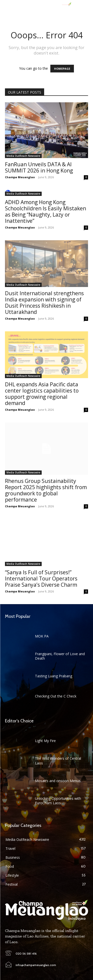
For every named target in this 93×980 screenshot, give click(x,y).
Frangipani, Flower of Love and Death (60, 656)
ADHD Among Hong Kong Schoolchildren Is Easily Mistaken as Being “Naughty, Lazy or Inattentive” (46, 211)
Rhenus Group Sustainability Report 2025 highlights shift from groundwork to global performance (46, 490)
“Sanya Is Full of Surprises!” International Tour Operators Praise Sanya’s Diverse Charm (41, 578)
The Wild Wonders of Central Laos (58, 761)
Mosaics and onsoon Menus (58, 781)
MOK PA (42, 636)
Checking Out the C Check (56, 696)
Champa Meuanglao (20, 177)
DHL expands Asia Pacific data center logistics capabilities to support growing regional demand (42, 394)
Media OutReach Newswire (23, 156)
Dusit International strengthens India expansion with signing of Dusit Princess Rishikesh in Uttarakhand (44, 303)
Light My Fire (45, 741)
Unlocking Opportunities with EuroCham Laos (58, 801)
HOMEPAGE (62, 69)
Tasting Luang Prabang (54, 676)
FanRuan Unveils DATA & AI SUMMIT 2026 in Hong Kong (39, 167)
